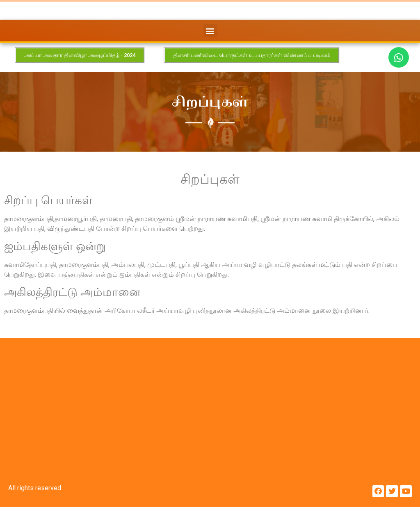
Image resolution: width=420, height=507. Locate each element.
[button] (210, 31)
